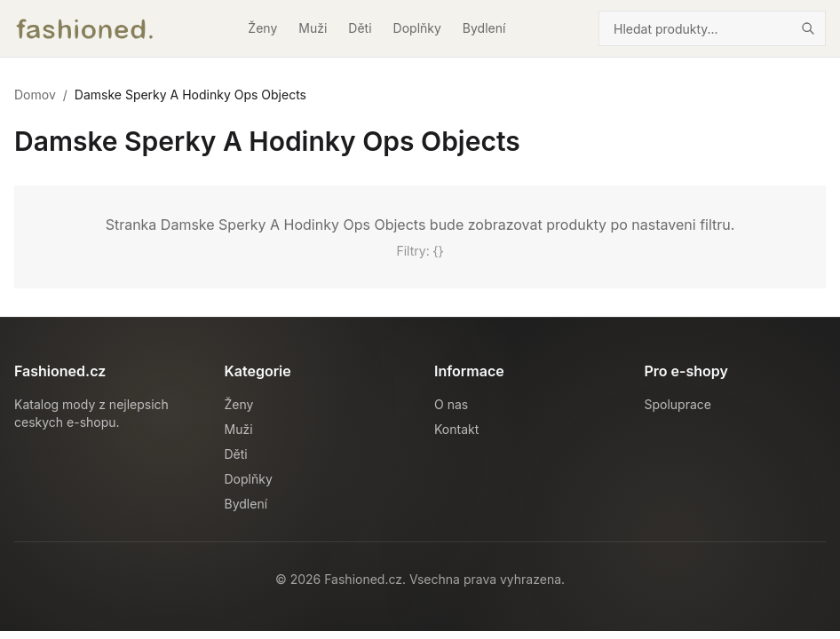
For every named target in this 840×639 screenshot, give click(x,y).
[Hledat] (808, 28)
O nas (451, 404)
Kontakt (456, 429)
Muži (313, 28)
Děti (360, 28)
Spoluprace (678, 404)
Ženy (262, 28)
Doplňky (417, 28)
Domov (35, 95)
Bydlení (484, 28)
